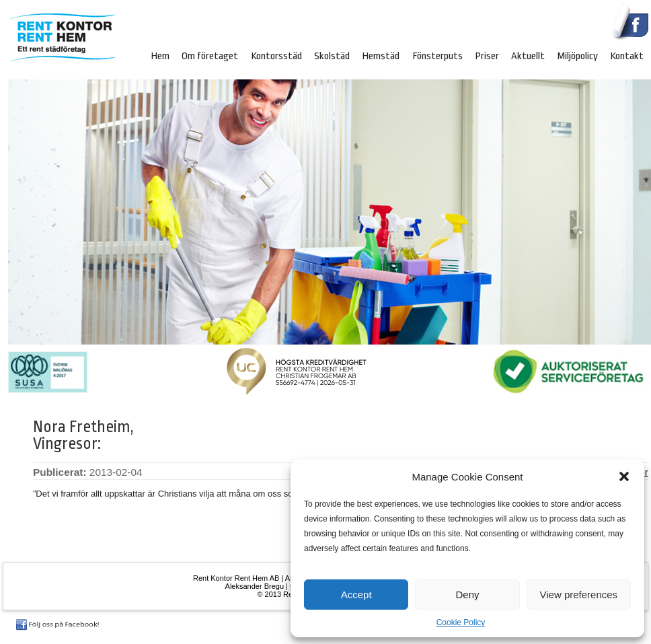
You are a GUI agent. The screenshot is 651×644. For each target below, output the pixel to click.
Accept (356, 595)
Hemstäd (381, 56)
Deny (467, 595)
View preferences (579, 595)
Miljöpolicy (578, 56)
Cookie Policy (461, 622)
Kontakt (627, 56)
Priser (487, 56)
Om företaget (210, 56)
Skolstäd (332, 56)
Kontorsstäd (276, 56)
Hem (160, 56)
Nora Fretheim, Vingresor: (83, 435)
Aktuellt (528, 56)
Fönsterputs (437, 56)
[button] (624, 476)
